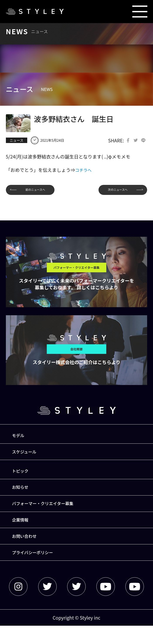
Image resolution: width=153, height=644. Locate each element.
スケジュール (27, 457)
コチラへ (84, 171)
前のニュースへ (39, 191)
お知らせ (23, 496)
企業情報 (23, 533)
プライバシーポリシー (37, 570)
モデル (20, 439)
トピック (23, 478)
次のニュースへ (114, 191)
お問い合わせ (27, 551)
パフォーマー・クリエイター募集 (48, 515)
